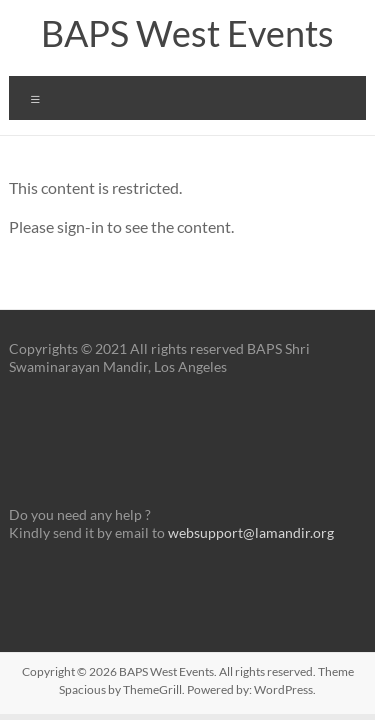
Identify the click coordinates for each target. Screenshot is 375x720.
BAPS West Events (187, 33)
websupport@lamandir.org (251, 532)
